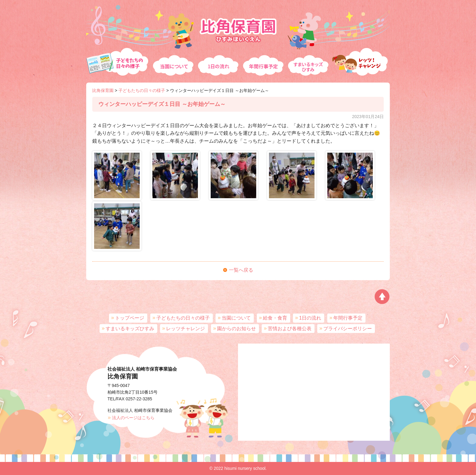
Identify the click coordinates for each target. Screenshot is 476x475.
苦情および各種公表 (290, 329)
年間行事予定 (264, 59)
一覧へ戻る (241, 270)
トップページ (130, 318)
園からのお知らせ (236, 329)
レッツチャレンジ (361, 59)
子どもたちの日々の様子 (118, 59)
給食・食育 (275, 318)
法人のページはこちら (133, 418)
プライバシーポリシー (348, 329)
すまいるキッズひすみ (309, 59)
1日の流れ (218, 59)
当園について (173, 59)
